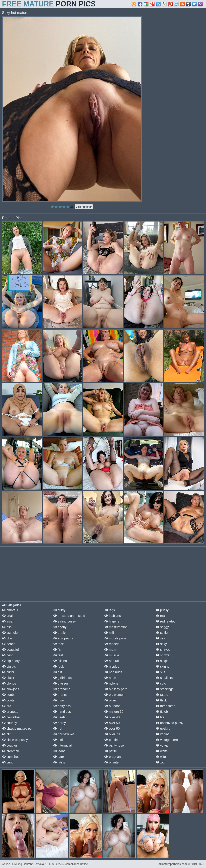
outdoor (112, 706)
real (161, 616)
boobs (9, 695)
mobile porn (115, 638)
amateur (10, 610)
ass (7, 627)
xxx (160, 762)
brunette (10, 712)
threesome (166, 706)
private (111, 762)
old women (114, 695)
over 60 (112, 729)
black (8, 678)
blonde (9, 683)
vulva (162, 745)
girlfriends (63, 678)
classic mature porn (18, 729)
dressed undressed (69, 616)
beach (9, 644)
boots (8, 700)
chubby (9, 723)
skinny (163, 667)
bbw (7, 638)
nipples (112, 667)
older (110, 700)
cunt (7, 762)
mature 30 (114, 712)
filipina (60, 661)
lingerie (112, 621)
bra (7, 706)
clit (6, 734)
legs (110, 610)
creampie (11, 751)
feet (58, 655)
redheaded (166, 621)
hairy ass (62, 706)
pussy (162, 610)
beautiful (10, 650)
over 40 (112, 717)
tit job (162, 712)
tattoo (162, 695)
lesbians (113, 616)
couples (10, 745)
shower (163, 655)
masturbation (116, 627)
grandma (62, 689)
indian (60, 740)
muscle (112, 655)
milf (109, 633)
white (162, 751)
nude (110, 678)
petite (111, 751)
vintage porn (167, 740)
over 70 (112, 734)
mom (110, 650)
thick (161, 700)
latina (59, 762)
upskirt (163, 729)
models (112, 644)
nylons (111, 683)
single (162, 661)
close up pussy (15, 740)
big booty (11, 661)
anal (7, 616)
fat (57, 650)
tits (160, 717)
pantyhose (114, 745)
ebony (60, 627)
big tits (9, 667)
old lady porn (116, 689)
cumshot (10, 757)
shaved (163, 650)
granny (60, 695)
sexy (161, 644)
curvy (59, 610)
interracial (63, 745)
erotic (60, 633)
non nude (113, 672)
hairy (59, 700)
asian (8, 621)
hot (58, 729)
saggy (162, 627)
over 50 (112, 723)
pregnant (113, 757)
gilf (58, 672)
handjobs (62, 712)
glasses (61, 683)
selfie (162, 633)
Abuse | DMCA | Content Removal (23, 864)
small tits (164, 678)
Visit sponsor (84, 207)
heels (59, 717)
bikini (8, 672)
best (7, 655)
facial (59, 644)
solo (161, 683)
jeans (59, 751)
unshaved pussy (170, 723)
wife (161, 757)
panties (112, 740)
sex (160, 638)
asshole (10, 633)
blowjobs (11, 689)
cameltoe (11, 717)
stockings (165, 689)
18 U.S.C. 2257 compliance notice (67, 864)
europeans (63, 638)
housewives (64, 734)
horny (60, 723)
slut (160, 672)
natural (112, 661)
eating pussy (65, 621)
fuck (59, 667)
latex (59, 757)
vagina (163, 734)
